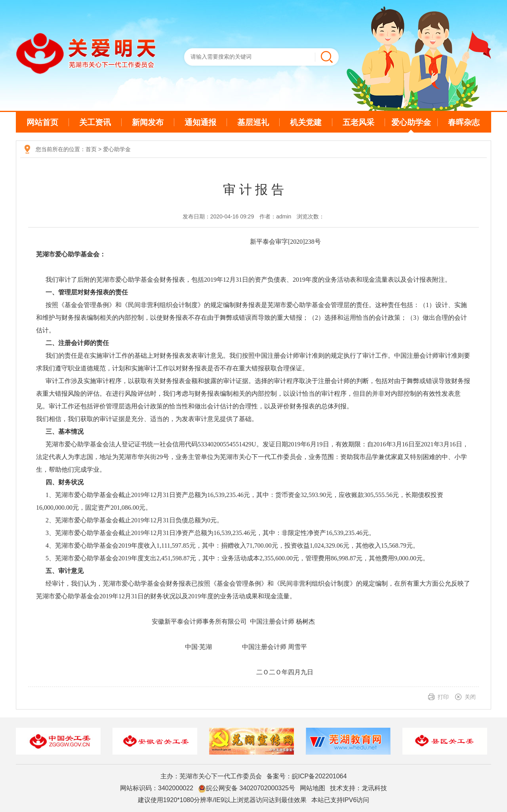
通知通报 (200, 122)
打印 (443, 697)
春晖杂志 (464, 122)
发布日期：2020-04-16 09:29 (218, 216)
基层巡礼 (253, 122)
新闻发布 (148, 122)
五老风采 (358, 122)
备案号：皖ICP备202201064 (307, 776)
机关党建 (306, 122)
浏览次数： (311, 216)
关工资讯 (95, 122)
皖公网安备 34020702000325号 (247, 789)
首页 (91, 149)
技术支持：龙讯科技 (358, 788)
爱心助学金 (411, 122)
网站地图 (313, 788)
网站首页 (42, 122)
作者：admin (275, 216)
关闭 (470, 697)
